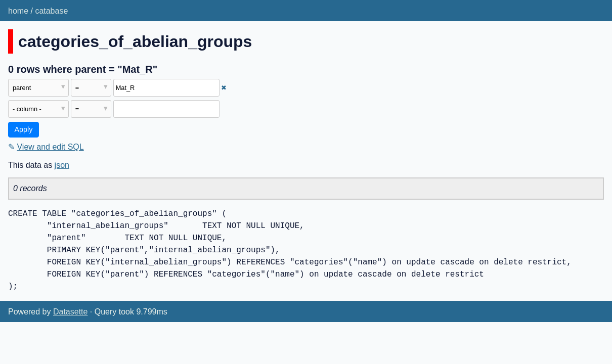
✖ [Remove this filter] (224, 88)
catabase (51, 11)
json (62, 165)
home (18, 11)
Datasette (70, 312)
